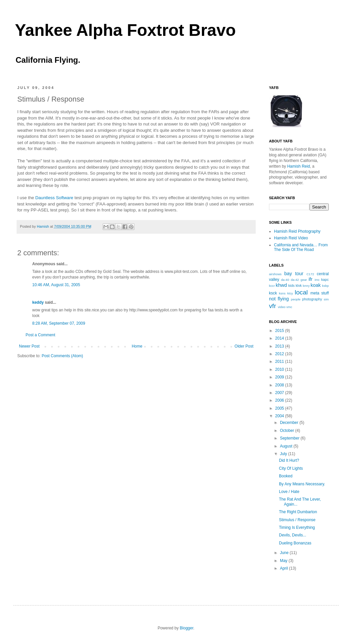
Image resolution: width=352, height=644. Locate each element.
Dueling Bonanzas (295, 543)
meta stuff (320, 293)
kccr (272, 286)
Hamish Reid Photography (297, 231)
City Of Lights (291, 468)
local (301, 292)
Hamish (44, 226)
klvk (299, 285)
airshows (275, 274)
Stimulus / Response (297, 520)
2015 (280, 331)
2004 (280, 416)
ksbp (325, 286)
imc (317, 280)
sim (326, 299)
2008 (280, 385)
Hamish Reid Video (291, 238)
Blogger (186, 628)
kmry (306, 286)
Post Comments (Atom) (62, 356)
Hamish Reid (299, 166)
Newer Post (29, 346)
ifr (310, 279)
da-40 (285, 280)
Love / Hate (289, 492)
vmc (289, 307)
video (282, 307)
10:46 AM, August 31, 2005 (56, 285)
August (287, 446)
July (284, 454)
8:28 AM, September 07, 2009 (59, 323)
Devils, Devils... (293, 535)
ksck (273, 293)
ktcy (290, 293)
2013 (280, 346)
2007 (280, 393)
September (290, 438)
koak (315, 285)
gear (304, 280)
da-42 (295, 280)
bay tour (294, 274)
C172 (310, 274)
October (288, 431)
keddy (38, 302)
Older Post (244, 346)
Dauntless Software (54, 198)
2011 (280, 362)
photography (312, 299)
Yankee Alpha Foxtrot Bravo (125, 30)
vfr (272, 306)
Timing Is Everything (297, 527)
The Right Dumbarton (298, 512)
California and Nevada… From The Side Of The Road (301, 247)
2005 (280, 408)
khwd (281, 285)
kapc (325, 280)
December (290, 423)
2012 (280, 354)
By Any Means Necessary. (302, 484)
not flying (279, 299)
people (296, 299)
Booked (286, 476)
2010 (280, 369)
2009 (280, 377)
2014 (280, 338)
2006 (280, 400)
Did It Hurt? (289, 460)
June (285, 553)
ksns (282, 293)
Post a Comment (40, 335)
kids (291, 285)
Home (137, 346)
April (284, 568)
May (284, 561)
